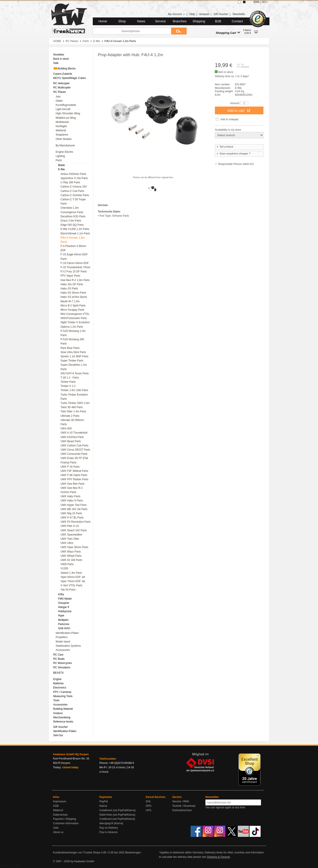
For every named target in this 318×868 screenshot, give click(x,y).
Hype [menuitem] (61, 616)
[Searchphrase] (132, 31)
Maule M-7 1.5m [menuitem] (70, 301)
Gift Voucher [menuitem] (61, 727)
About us (58, 832)
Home (103, 21)
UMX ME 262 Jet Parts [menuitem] (74, 509)
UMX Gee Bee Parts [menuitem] (73, 484)
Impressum (60, 801)
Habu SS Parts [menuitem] (69, 289)
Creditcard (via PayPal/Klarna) (117, 819)
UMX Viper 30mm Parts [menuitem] (74, 547)
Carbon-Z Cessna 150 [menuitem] (74, 187)
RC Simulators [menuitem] (62, 667)
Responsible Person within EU (236, 164)
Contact (238, 21)
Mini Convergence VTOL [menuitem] (75, 314)
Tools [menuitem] (56, 700)
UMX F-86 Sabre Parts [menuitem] (74, 475)
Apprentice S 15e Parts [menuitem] (74, 178)
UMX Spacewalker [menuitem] (71, 535)
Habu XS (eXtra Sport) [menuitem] (74, 297)
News (141, 21)
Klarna (103, 806)
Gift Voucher (221, 14)
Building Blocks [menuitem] (64, 68)
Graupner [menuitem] (64, 603)
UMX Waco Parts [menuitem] (71, 552)
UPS (149, 810)
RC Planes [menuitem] (60, 92)
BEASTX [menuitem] (58, 673)
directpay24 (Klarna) (111, 823)
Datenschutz (60, 815)
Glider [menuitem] (59, 101)
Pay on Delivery (109, 828)
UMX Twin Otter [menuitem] (70, 539)
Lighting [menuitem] (60, 156)
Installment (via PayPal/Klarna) (117, 810)
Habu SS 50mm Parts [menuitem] (73, 293)
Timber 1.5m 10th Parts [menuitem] (74, 390)
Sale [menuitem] (56, 63)
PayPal (104, 801)
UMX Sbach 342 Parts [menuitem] (74, 530)
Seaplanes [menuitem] (62, 135)
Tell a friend (225, 147)
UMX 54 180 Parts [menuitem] (71, 560)
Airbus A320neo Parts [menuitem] (73, 174)
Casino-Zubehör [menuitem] (63, 74)
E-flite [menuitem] (62, 169)
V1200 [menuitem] (64, 568)
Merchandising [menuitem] (62, 717)
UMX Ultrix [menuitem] (67, 543)
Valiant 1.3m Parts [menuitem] (71, 573)
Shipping (199, 21)
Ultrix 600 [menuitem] (66, 428)
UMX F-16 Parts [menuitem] (70, 467)
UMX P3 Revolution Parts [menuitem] (76, 522)
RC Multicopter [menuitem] (62, 88)
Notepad (204, 14)
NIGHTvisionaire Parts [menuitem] (74, 318)
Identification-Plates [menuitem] (67, 633)
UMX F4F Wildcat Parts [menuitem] (74, 471)
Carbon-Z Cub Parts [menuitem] (72, 191)
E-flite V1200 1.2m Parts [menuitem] (75, 229)
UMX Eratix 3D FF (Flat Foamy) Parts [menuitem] (74, 460)
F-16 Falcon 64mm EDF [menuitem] (75, 263)
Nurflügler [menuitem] (61, 126)
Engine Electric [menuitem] (64, 152)
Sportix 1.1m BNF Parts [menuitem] (74, 356)
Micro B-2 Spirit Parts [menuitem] (73, 306)
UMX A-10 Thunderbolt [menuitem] (74, 433)
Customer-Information (66, 823)
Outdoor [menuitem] (58, 713)
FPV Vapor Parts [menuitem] (70, 276)
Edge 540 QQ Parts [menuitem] (72, 225)
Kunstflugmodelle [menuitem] (66, 105)
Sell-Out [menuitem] (58, 735)
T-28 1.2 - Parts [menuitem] (70, 378)
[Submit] (179, 31)
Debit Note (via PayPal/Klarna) (117, 815)
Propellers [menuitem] (62, 637)
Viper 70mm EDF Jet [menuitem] (73, 581)
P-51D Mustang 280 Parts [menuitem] (72, 341)
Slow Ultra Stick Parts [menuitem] (73, 352)
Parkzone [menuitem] (64, 624)
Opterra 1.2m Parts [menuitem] (72, 327)
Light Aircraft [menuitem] (63, 109)
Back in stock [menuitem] (61, 59)
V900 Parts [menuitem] (67, 564)
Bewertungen (133, 853)
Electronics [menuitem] (60, 688)
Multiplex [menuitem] (63, 620)
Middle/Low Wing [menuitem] (66, 118)
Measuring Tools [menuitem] (63, 696)
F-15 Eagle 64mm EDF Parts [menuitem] (74, 257)
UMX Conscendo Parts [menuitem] (74, 454)
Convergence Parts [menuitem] (72, 212)
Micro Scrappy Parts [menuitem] (72, 310)
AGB (56, 806)
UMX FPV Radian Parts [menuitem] (74, 479)
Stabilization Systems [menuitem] (68, 646)
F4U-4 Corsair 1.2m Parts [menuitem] (73, 240)
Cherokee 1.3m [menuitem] (70, 208)
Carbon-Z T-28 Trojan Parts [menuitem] (73, 202)
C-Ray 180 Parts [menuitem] (70, 182)
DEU (264, 2)
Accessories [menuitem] (63, 650)
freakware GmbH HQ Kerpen (71, 754)
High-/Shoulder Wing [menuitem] (68, 113)
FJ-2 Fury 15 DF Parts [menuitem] (74, 271)
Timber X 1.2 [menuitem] (68, 386)
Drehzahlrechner (182, 810)
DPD (149, 806)
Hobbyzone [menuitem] (65, 611)
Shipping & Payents (219, 857)
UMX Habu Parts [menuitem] (70, 496)
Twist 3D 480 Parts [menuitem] (72, 407)
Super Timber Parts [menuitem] (72, 361)
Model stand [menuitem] (63, 642)
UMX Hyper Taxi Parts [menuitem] (74, 505)
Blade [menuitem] (62, 165)
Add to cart (239, 110)
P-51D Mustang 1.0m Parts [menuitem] (73, 333)
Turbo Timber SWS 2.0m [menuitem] (75, 403)
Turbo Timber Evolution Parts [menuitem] (74, 397)
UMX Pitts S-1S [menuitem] (70, 526)
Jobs (56, 828)
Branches (180, 21)
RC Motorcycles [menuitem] (63, 663)
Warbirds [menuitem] (61, 130)
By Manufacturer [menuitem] (65, 145)
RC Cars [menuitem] (58, 655)
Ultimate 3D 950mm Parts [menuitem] (72, 422)
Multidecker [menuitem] (62, 122)
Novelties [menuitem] (59, 55)
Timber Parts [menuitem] (68, 382)
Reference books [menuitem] (63, 722)
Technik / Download (184, 806)
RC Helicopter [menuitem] (62, 83)
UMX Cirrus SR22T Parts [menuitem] (75, 450)
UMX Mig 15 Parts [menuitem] (71, 513)
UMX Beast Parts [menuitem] (71, 441)
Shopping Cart (228, 33)
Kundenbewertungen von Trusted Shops (77, 853)
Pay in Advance (109, 832)
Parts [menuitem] (59, 160)
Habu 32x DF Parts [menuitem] (72, 284)
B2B (218, 21)
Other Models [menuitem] (64, 139)
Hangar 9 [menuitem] (63, 607)
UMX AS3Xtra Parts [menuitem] (72, 437)
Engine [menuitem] (57, 679)
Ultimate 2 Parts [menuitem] (70, 416)
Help (192, 14)
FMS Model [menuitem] (65, 599)
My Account (177, 14)
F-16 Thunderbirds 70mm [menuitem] (75, 267)
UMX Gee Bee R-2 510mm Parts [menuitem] (72, 490)
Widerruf (58, 810)
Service (160, 21)
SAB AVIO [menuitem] (64, 628)
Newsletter (239, 14)
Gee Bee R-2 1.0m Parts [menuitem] (75, 280)
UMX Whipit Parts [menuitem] (71, 556)
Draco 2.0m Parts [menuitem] (71, 221)
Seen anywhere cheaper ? (233, 154)
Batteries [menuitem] (58, 683)
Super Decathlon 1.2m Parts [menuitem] (74, 367)
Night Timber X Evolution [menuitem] (75, 322)
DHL (148, 801)
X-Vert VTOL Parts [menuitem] (71, 585)
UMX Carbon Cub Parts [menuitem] (74, 445)
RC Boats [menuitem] (59, 659)
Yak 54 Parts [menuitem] (68, 590)
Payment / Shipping (64, 819)
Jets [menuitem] (58, 97)
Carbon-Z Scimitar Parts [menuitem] (75, 195)
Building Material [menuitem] (63, 709)
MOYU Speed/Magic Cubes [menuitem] (69, 78)
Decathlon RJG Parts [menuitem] (73, 216)
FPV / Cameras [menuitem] (62, 692)
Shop (122, 21)
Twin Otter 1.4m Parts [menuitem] (73, 411)
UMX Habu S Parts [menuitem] (72, 501)
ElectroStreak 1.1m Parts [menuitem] (75, 233)
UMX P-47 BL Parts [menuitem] (72, 518)
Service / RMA (181, 801)
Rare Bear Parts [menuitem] (70, 348)
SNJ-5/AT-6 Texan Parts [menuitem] (75, 373)
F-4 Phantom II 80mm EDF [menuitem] (73, 248)
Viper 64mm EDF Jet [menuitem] (73, 577)
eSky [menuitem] (61, 594)
